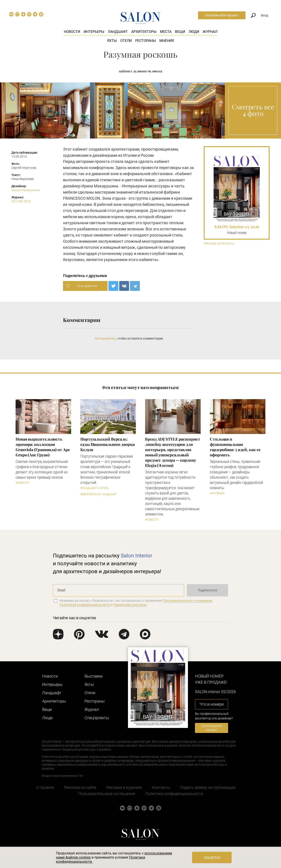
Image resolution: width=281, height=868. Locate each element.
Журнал (210, 32)
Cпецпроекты (97, 718)
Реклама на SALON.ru (219, 243)
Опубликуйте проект (222, 15)
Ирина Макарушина (26, 190)
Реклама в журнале (124, 787)
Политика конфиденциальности (174, 794)
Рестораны (146, 41)
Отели (126, 41)
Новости (72, 32)
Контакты (161, 787)
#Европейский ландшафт (98, 494)
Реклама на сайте (80, 787)
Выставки (94, 676)
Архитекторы (144, 32)
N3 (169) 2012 (21, 201)
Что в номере (212, 704)
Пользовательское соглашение (107, 794)
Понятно (212, 858)
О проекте (45, 787)
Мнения (167, 41)
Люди (194, 32)
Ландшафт (118, 32)
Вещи (180, 32)
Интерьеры (94, 32)
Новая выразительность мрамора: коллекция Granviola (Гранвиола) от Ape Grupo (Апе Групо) (43, 447)
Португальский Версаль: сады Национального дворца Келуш (108, 444)
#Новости (22, 483)
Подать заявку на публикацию (208, 787)
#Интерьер (217, 493)
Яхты (112, 41)
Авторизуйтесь (105, 338)
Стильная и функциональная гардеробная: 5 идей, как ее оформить (235, 447)
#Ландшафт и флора (95, 488)
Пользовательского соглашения (188, 601)
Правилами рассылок (130, 605)
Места (166, 32)
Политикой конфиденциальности (85, 605)
